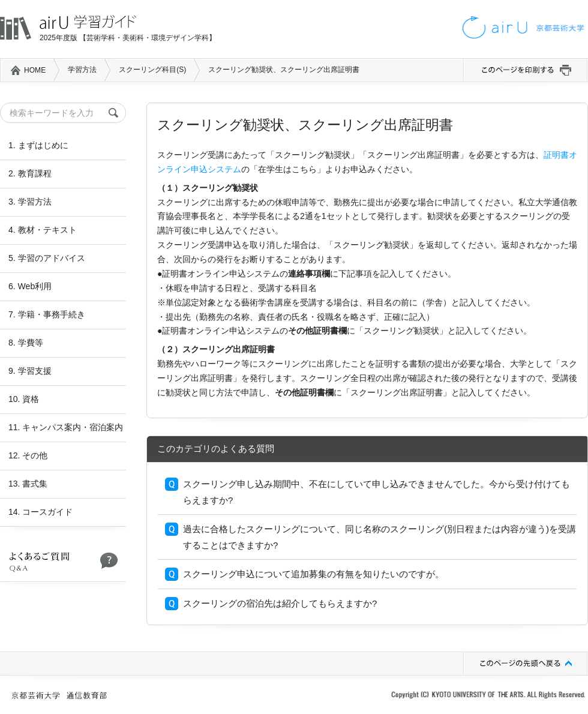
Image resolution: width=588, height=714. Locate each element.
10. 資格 (24, 399)
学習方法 (82, 70)
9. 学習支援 (30, 371)
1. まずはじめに (38, 145)
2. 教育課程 (30, 173)
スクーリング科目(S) (152, 70)
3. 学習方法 (30, 202)
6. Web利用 (30, 286)
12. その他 (28, 455)
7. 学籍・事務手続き (47, 314)
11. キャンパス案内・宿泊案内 (66, 427)
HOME (35, 70)
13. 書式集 (28, 484)
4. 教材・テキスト (43, 230)
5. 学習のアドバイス (47, 258)
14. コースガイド (40, 512)
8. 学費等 (26, 343)
